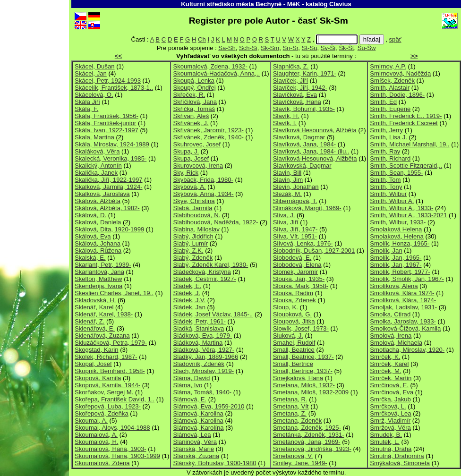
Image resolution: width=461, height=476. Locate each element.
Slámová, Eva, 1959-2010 (209, 406)
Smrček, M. (385, 371)
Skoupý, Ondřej (194, 88)
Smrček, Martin (391, 378)
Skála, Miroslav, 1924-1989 (112, 144)
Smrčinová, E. (389, 385)
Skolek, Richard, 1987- (106, 357)
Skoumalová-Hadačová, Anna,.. (216, 73)
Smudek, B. (386, 435)
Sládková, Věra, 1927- (204, 350)
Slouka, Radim (293, 293)
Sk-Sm (270, 48)
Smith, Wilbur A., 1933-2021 (408, 215)
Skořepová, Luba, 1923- (108, 406)
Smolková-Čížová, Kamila (405, 328)
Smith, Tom (385, 180)
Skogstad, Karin (97, 350)
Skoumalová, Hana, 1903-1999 (117, 456)
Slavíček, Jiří (290, 81)
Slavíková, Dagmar (299, 137)
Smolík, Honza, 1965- (400, 243)
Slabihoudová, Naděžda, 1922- (215, 222)
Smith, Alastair (390, 88)
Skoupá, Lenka (193, 81)
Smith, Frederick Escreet (404, 123)
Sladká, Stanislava (198, 328)
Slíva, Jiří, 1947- (295, 229)
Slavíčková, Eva (295, 95)
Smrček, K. (385, 357)
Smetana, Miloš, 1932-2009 (311, 392)
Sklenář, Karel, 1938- (104, 314)
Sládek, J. (187, 293)
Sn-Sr (291, 48)
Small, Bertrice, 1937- (303, 371)
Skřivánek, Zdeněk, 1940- (208, 137)
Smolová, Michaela (396, 343)
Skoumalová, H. (97, 442)
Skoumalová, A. (96, 435)
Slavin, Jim (288, 180)
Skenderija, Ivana (98, 286)
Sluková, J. (288, 336)
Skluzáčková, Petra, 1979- (111, 343)
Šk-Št (346, 48)
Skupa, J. (186, 151)
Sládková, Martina (198, 343)
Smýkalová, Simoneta (400, 463)
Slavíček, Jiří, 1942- (300, 88)
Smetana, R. (290, 399)
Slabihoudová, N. (196, 215)
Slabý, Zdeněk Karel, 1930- (210, 265)
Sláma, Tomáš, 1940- (202, 392)
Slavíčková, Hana (297, 102)
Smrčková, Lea (390, 413)
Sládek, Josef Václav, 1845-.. (213, 314)
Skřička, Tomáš (194, 109)
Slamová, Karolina (198, 413)
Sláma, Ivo (188, 385)
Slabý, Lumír (190, 243)
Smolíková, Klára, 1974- (403, 300)
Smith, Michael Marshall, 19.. (410, 144)
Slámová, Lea (192, 435)
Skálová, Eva (93, 236)
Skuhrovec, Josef (197, 144)
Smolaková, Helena (397, 236)
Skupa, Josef (191, 158)
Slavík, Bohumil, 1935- (304, 109)
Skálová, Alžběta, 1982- (107, 208)
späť (395, 39)
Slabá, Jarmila (192, 208)
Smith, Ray (385, 151)
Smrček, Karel (389, 364)
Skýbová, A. (189, 187)
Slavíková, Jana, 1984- (304, 144)
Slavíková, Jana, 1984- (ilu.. (311, 151)
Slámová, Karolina (198, 421)
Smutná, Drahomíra (397, 456)
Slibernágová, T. (295, 201)
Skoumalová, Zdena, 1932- (210, 66)
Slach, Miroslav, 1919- (203, 371)
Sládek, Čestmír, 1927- (204, 279)
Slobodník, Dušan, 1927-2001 (314, 251)
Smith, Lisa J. (388, 137)
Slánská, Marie (193, 449)
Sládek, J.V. (189, 300)
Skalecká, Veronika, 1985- (111, 158)
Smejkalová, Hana (298, 378)
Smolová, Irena (391, 336)
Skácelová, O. (94, 95)
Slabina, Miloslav (196, 229)
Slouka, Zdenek (295, 300)
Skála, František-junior (105, 123)
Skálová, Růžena (98, 251)
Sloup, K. (286, 307)
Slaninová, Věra (195, 442)
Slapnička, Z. (291, 66)
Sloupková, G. (292, 314)
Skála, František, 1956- (107, 116)
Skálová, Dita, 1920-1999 (109, 229)
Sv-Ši (328, 48)
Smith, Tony (386, 187)
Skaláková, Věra (97, 151)
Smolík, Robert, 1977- (400, 272)
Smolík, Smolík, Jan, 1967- (407, 279)
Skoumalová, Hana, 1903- (111, 449)
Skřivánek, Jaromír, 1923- (208, 130)
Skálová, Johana (98, 243)
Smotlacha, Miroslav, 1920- (407, 350)
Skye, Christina (194, 201)
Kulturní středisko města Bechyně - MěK (240, 4)
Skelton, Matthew (98, 279)
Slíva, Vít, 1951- (295, 236)
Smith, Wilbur (388, 194)
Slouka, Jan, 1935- (299, 279)
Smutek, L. (385, 442)
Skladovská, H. (95, 300)
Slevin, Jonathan (296, 187)
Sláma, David (191, 378)
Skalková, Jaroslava (102, 194)
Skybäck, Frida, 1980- (203, 180)
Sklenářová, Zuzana (102, 336)
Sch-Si (248, 48)
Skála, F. (86, 109)
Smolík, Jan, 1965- (396, 258)
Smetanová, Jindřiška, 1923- (312, 449)
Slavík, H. (286, 116)
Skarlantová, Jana (99, 272)
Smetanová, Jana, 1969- (307, 442)
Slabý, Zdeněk (193, 258)
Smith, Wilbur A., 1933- (401, 208)
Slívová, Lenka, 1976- (303, 243)
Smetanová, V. (293, 456)
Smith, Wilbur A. (392, 201)
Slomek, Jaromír (295, 272)
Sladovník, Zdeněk (199, 364)
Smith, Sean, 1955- (396, 173)
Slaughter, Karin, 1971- (305, 73)
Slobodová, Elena (297, 265)
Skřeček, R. (189, 95)
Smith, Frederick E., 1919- (406, 116)
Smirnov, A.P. (388, 66)
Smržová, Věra (390, 428)
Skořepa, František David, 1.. (115, 399)
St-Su (310, 48)
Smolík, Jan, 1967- (396, 265)
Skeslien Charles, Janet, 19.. (114, 293)
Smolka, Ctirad (390, 314)
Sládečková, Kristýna (202, 272)
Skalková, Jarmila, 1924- (109, 187)
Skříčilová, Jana (195, 102)
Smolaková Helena (396, 229)
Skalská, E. (90, 258)
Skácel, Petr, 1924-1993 (108, 81)
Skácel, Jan (91, 73)
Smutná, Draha (391, 449)
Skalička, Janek (96, 173)
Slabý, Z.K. (188, 251)
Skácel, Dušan (95, 66)
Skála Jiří (87, 102)
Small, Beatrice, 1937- (303, 357)
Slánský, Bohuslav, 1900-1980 (214, 463)
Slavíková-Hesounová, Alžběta (315, 158)
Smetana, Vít (291, 406)
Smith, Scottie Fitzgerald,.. (406, 166)
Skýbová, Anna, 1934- (203, 194)
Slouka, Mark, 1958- (301, 286)
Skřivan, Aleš (191, 116)
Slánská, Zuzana (196, 456)
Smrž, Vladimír (390, 421)
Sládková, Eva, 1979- (202, 336)
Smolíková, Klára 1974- (402, 293)
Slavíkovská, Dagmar (302, 166)
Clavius (340, 4)
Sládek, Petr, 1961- (199, 321)
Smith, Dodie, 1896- (397, 95)
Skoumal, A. (91, 421)
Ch (202, 39)
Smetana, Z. (290, 413)
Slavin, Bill (287, 173)
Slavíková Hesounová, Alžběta (315, 130)
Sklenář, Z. (90, 321)
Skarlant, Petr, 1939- (103, 265)
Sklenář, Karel (94, 307)
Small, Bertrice (293, 364)
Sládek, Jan (189, 307)
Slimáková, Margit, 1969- (307, 208)
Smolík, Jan (386, 251)
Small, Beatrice (294, 350)
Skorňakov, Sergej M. (104, 392)
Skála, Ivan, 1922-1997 (107, 130)
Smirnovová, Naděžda (400, 73)
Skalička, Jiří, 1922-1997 (109, 180)
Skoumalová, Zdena (102, 463)
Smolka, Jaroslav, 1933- (403, 321)
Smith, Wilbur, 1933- (398, 222)
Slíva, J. (284, 215)
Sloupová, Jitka (294, 321)
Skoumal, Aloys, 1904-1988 (112, 428)
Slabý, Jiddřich (193, 236)
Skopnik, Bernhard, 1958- (110, 371)
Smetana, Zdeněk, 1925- (307, 428)
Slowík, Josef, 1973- (301, 328)
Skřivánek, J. (191, 123)
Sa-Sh (227, 48)
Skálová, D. (90, 215)
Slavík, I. (285, 123)
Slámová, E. (190, 399)
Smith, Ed (383, 102)
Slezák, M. (287, 194)
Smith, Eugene (390, 109)
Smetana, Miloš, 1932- (304, 385)
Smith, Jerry (386, 130)
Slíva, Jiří (286, 222)
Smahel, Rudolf (294, 343)
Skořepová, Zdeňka (102, 413)
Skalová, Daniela (98, 222)
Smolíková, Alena (394, 286)
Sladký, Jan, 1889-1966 (205, 357)
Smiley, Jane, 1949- (300, 463)
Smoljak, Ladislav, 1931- (403, 307)
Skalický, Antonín (98, 166)
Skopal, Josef (93, 364)
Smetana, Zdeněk (297, 421)
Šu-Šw (367, 48)
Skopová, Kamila (98, 378)
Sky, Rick (186, 173)
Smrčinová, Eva (392, 392)
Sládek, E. (187, 286)
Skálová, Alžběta (98, 201)
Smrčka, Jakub (390, 399)
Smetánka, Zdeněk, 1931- (309, 435)
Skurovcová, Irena (198, 166)
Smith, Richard (390, 158)
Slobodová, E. (292, 258)
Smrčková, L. (388, 406)
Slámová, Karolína (198, 428)
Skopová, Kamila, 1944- (107, 385)
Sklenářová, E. (95, 328)
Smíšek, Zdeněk (392, 81)
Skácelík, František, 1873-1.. (114, 88)
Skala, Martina (94, 137)
